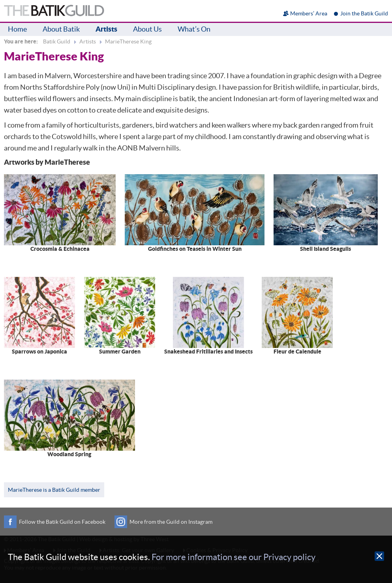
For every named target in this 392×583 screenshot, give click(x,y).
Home (17, 29)
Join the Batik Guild (364, 13)
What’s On (194, 29)
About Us (147, 29)
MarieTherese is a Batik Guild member (54, 490)
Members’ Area (309, 13)
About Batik (61, 29)
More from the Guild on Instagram (171, 522)
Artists (106, 29)
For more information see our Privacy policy (234, 557)
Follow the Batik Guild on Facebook (62, 522)
